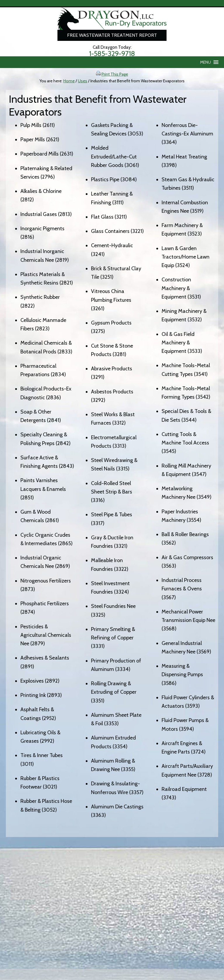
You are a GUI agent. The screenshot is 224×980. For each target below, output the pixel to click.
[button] (205, 62)
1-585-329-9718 (112, 54)
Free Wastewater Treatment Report (112, 35)
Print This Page (115, 74)
